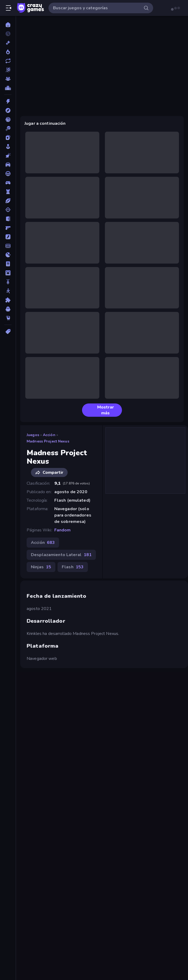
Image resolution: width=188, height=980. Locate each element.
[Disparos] (8, 210)
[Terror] (8, 309)
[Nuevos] (8, 43)
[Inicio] (8, 25)
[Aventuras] (8, 110)
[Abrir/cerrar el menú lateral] (9, 8)
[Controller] (8, 183)
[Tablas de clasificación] (8, 88)
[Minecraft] (8, 273)
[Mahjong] (8, 264)
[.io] (8, 255)
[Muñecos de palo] (8, 291)
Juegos (33, 435)
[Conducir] (8, 174)
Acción (49, 435)
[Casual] (8, 147)
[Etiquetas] (8, 332)
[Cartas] (8, 137)
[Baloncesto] (8, 119)
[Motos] (8, 282)
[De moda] (8, 52)
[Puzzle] (8, 300)
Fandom (63, 530)
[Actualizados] (8, 61)
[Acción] (8, 101)
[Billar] (8, 128)
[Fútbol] (8, 246)
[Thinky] (8, 318)
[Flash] (8, 237)
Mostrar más (100, 410)
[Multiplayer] (8, 79)
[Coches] (8, 165)
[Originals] (8, 70)
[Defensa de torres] (8, 192)
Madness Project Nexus (48, 441)
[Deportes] (8, 201)
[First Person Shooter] (8, 228)
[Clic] (8, 156)
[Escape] (8, 219)
